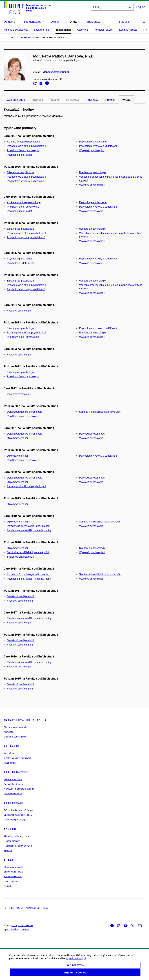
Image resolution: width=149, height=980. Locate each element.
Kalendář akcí (11, 763)
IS (5, 908)
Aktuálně (12, 746)
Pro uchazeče (16, 772)
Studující (124, 22)
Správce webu (11, 929)
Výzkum (10, 829)
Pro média (9, 753)
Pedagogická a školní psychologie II (27, 177)
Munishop (9, 732)
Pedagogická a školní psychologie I (26, 146)
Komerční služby (104, 30)
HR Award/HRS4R (13, 877)
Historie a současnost (16, 30)
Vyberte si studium (13, 779)
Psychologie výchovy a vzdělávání (98, 146)
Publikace (92, 100)
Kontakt (8, 886)
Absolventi (83, 30)
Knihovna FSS (33, 908)
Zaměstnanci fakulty (14, 872)
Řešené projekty (12, 841)
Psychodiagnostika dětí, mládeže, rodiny (29, 530)
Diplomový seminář (18, 438)
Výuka (126, 100)
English (141, 7)
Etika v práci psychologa (20, 172)
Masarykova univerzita (25, 720)
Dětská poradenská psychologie (25, 412)
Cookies (25, 929)
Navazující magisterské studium (19, 789)
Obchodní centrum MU (15, 737)
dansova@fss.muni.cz (56, 72)
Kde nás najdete (128, 30)
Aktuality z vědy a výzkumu (17, 836)
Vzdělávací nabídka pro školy (18, 815)
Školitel (55, 100)
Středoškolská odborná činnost (19, 810)
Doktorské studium (13, 794)
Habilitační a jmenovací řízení (18, 846)
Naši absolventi (11, 881)
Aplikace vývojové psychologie (24, 142)
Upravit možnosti (76, 961)
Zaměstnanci (63, 30)
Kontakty (8, 850)
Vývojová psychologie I (92, 150)
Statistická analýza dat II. (21, 557)
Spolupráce (14, 803)
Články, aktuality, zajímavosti (18, 758)
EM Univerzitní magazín (15, 727)
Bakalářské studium (13, 784)
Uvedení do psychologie (92, 172)
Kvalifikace (73, 100)
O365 (45, 908)
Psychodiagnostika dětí (20, 155)
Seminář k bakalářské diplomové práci (100, 412)
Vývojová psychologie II (92, 185)
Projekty (110, 100)
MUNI (20, 908)
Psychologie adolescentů (93, 142)
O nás (9, 860)
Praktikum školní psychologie (23, 150)
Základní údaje (16, 100)
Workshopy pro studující (16, 820)
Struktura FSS (42, 30)
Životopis (38, 100)
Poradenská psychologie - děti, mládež (28, 526)
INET (11, 908)
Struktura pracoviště (14, 867)
